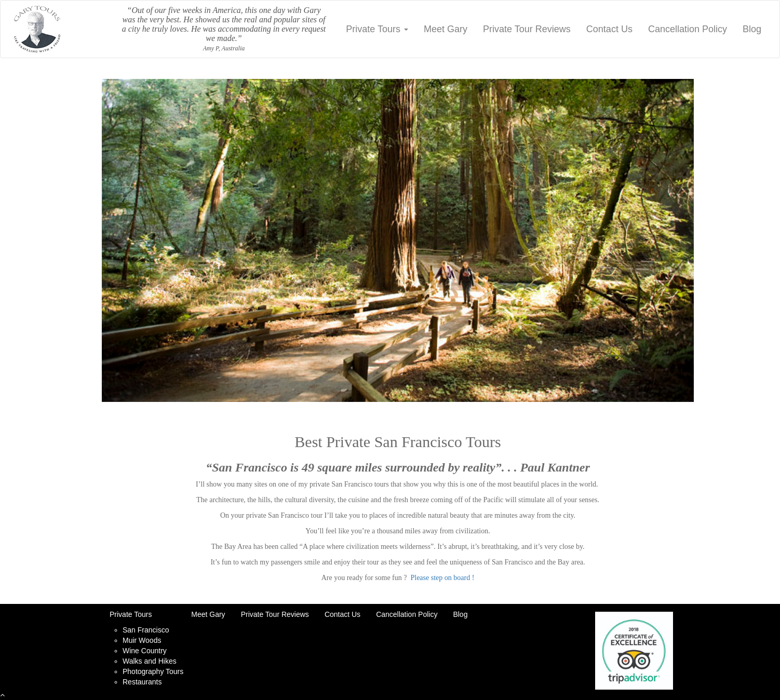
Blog (752, 29)
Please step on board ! (442, 578)
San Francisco (146, 630)
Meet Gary (446, 29)
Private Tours (377, 29)
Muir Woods (142, 640)
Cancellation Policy (688, 29)
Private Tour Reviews (527, 29)
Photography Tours (153, 671)
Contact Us (609, 29)
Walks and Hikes (150, 661)
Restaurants (142, 682)
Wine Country (145, 651)
